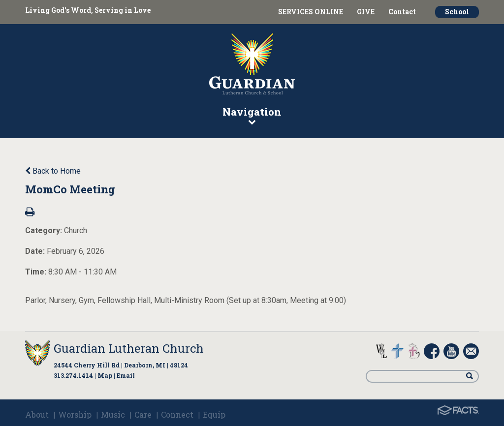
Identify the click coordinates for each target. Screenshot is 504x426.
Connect (177, 414)
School (457, 12)
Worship (75, 414)
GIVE (366, 12)
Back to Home (53, 171)
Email (126, 375)
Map (105, 375)
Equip (214, 414)
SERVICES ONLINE (311, 12)
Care (143, 414)
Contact (402, 12)
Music (113, 414)
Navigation (252, 115)
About (37, 414)
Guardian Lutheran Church (129, 348)
